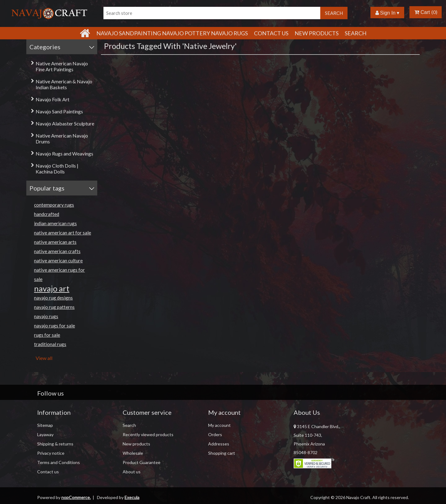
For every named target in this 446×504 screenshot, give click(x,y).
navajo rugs (46, 316)
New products (317, 33)
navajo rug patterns (54, 307)
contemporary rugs (54, 205)
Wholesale (133, 453)
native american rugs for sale (59, 274)
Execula (132, 497)
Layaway (45, 434)
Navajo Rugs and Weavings (64, 153)
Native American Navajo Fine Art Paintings (62, 66)
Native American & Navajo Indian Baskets (64, 84)
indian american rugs (55, 223)
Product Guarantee (142, 462)
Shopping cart (222, 453)
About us (132, 472)
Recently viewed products (148, 434)
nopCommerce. (76, 497)
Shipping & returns (55, 444)
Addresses (219, 444)
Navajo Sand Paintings (59, 111)
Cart (422, 12)
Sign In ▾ (387, 13)
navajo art (52, 288)
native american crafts (57, 251)
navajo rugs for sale (55, 326)
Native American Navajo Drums (62, 138)
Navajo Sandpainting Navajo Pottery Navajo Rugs (172, 33)
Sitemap (45, 425)
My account (219, 425)
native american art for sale (63, 233)
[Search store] (212, 13)
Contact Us (271, 33)
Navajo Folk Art (52, 99)
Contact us (48, 472)
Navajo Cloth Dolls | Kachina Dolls (57, 169)
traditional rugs (50, 344)
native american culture (58, 261)
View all (44, 358)
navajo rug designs (53, 298)
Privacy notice (51, 453)
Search (356, 33)
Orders (215, 434)
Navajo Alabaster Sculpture (65, 123)
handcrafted (47, 214)
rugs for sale (47, 335)
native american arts (55, 242)
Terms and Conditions (59, 462)
